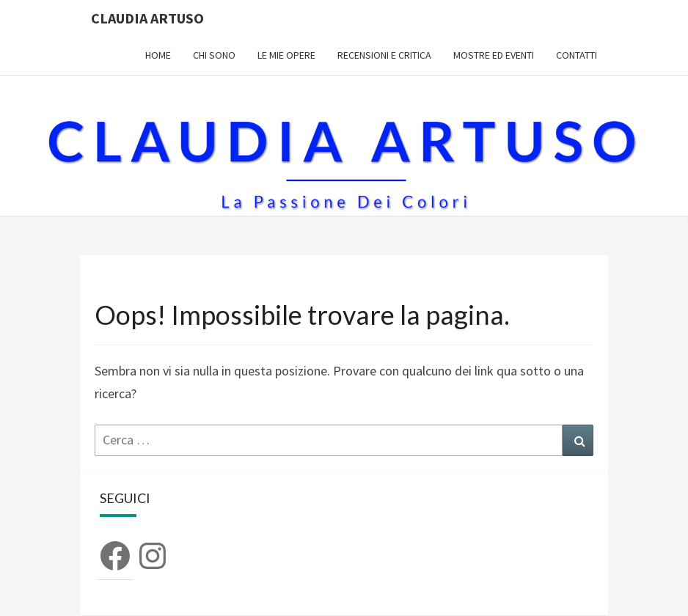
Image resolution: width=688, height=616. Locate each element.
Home (158, 55)
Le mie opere (286, 55)
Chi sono (214, 55)
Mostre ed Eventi (494, 55)
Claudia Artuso (147, 18)
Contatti (577, 55)
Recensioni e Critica (384, 55)
